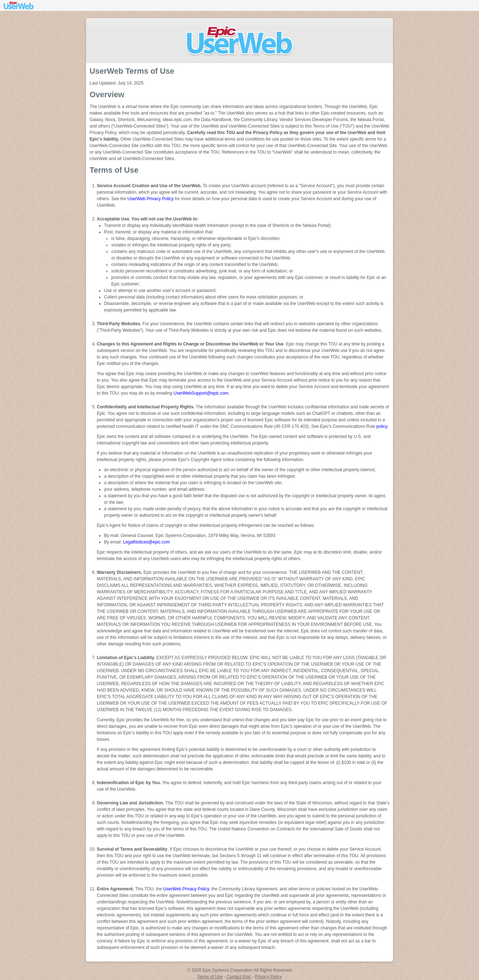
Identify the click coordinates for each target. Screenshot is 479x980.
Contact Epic (239, 977)
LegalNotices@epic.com (147, 542)
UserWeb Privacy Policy (151, 199)
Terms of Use (210, 977)
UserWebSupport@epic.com (201, 393)
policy (382, 426)
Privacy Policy (269, 977)
